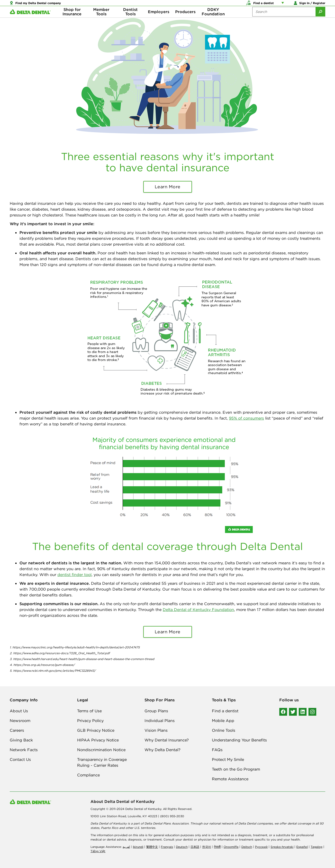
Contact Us (20, 759)
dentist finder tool (74, 575)
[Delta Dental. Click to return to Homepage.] (30, 20)
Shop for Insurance (72, 19)
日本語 (195, 847)
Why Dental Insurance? (167, 740)
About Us (19, 711)
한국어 (207, 847)
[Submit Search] (320, 19)
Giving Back (21, 740)
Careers (17, 730)
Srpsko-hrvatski (282, 847)
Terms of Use (89, 711)
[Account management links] (284, 5)
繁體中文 (152, 847)
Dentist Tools (130, 19)
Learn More (168, 187)
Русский (261, 847)
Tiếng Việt (98, 851)
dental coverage (299, 823)
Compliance (88, 775)
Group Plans (156, 711)
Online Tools (224, 730)
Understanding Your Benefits (239, 740)
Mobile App (223, 721)
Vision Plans (156, 730)
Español (302, 847)
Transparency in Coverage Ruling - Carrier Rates (102, 762)
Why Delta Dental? (163, 750)
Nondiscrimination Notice (101, 750)
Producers (185, 19)
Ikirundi (138, 847)
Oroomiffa (231, 847)
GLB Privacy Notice (96, 730)
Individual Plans (160, 721)
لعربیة (126, 847)
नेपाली (217, 847)
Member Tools (101, 19)
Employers (159, 19)
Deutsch (182, 847)
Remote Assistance (230, 779)
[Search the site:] (284, 19)
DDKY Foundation (213, 19)
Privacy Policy (90, 721)
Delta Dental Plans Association (167, 823)
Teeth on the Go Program (236, 769)
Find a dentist (225, 711)
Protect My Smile (228, 759)
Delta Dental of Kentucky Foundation (198, 610)
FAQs (217, 750)
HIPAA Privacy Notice (98, 740)
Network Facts (24, 750)
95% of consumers (246, 418)
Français (167, 847)
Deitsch (247, 847)
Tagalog (317, 847)
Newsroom (20, 721)
